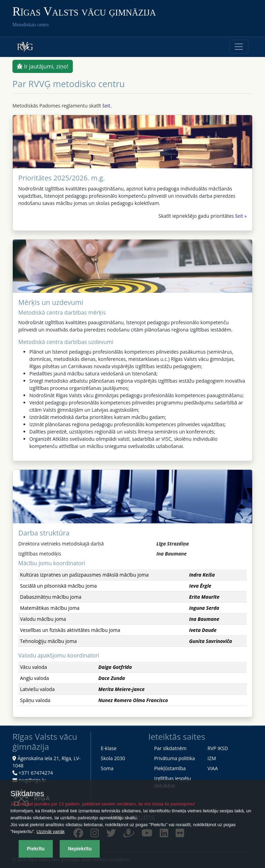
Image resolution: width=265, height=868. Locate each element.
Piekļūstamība (170, 768)
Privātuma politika (175, 758)
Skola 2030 (113, 758)
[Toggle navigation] (239, 47)
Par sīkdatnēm (170, 748)
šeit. (107, 106)
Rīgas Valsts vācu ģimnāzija (84, 12)
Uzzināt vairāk (51, 832)
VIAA (213, 768)
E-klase (109, 748)
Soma (107, 768)
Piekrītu (36, 849)
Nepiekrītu (80, 849)
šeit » (241, 216)
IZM (212, 758)
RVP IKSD (218, 748)
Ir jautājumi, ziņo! (43, 66)
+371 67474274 (36, 773)
